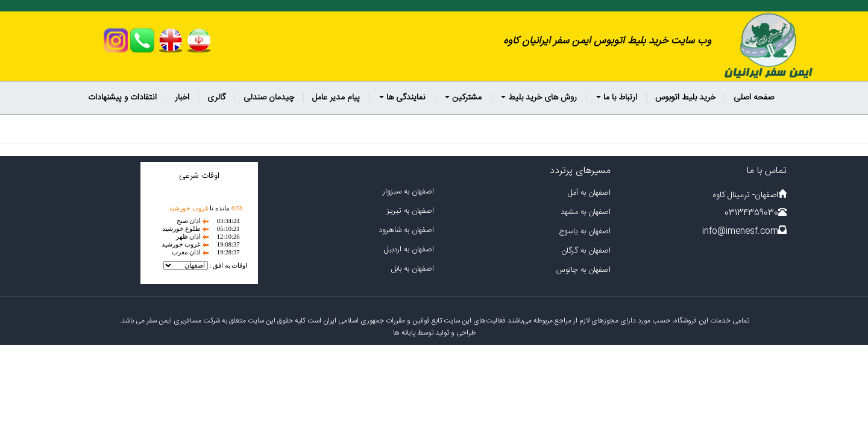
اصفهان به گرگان (586, 251)
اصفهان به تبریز (410, 211)
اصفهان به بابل (413, 269)
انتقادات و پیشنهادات (122, 98)
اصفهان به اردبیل (409, 250)
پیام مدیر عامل (336, 98)
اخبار (182, 98)
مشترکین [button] (463, 98)
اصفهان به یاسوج (585, 231)
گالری (216, 98)
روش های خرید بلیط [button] (539, 98)
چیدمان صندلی (269, 98)
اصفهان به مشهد (586, 212)
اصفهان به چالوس (583, 270)
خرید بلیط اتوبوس (685, 98)
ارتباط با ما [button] (617, 98)
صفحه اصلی (754, 98)
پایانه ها (404, 333)
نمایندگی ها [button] (402, 98)
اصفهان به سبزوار (408, 192)
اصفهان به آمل (589, 193)
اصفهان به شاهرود (406, 230)
